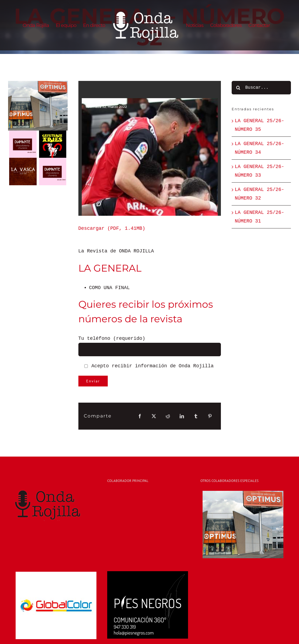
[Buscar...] (261, 88)
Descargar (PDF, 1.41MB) (112, 228)
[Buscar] (238, 88)
